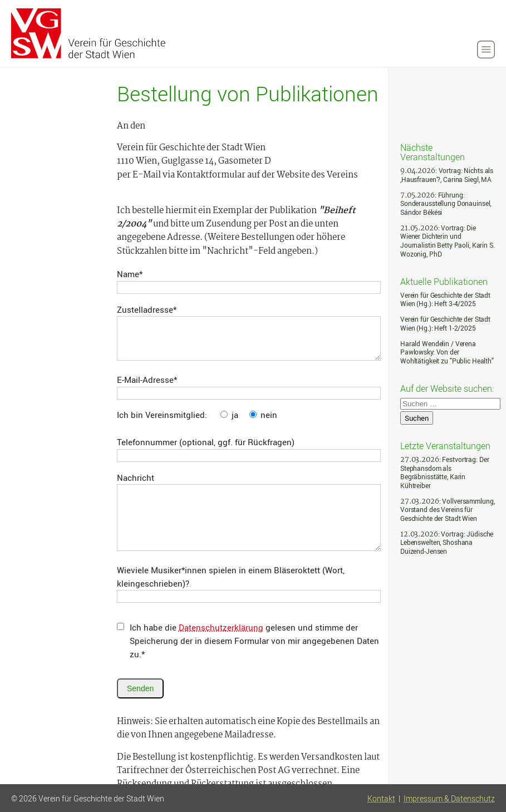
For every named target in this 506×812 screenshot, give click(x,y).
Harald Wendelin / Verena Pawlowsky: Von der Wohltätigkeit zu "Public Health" (447, 352)
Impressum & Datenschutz (449, 799)
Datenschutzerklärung (221, 627)
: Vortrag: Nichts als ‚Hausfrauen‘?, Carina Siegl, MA (447, 175)
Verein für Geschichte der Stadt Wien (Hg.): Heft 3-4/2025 (445, 300)
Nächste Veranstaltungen (433, 152)
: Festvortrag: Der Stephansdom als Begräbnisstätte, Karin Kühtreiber (444, 473)
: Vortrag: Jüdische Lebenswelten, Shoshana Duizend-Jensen (447, 543)
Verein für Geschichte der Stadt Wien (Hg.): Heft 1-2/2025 (445, 324)
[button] (486, 50)
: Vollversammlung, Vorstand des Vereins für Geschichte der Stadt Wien (447, 510)
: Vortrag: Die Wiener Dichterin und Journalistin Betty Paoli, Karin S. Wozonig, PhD (448, 241)
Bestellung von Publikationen (248, 93)
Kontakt (381, 799)
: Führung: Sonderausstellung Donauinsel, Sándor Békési (446, 204)
